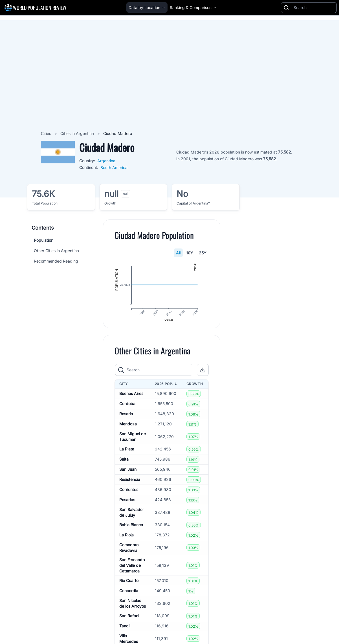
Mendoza (128, 428)
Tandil (125, 630)
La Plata (127, 453)
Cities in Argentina (78, 133)
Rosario (126, 418)
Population (44, 240)
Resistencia (130, 484)
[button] (203, 374)
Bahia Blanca (131, 529)
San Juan (128, 473)
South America (114, 167)
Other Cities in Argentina (56, 251)
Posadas (127, 504)
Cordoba (127, 408)
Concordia (129, 595)
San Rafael (129, 620)
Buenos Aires (131, 398)
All (179, 253)
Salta (124, 463)
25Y (203, 253)
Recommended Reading (56, 261)
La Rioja (126, 539)
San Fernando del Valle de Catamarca (132, 569)
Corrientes (129, 494)
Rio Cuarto (129, 585)
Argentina (106, 161)
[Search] (314, 8)
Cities (47, 133)
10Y (190, 253)
